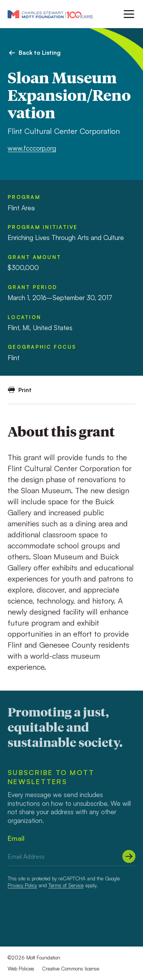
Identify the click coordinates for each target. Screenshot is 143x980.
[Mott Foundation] (50, 14)
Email (16, 838)
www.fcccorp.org (32, 148)
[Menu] (128, 14)
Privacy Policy (22, 885)
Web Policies (21, 969)
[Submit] (129, 856)
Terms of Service (66, 885)
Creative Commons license (71, 969)
